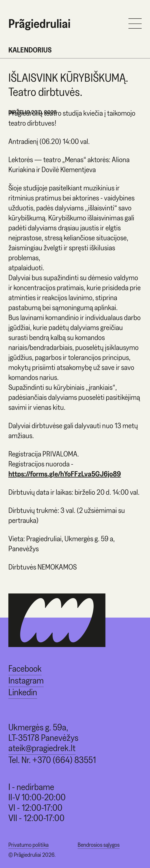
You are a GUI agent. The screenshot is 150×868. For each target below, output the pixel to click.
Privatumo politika (28, 845)
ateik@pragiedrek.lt (42, 748)
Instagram (26, 680)
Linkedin (23, 692)
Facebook (25, 668)
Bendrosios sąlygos (99, 845)
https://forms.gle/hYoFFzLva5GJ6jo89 (65, 474)
